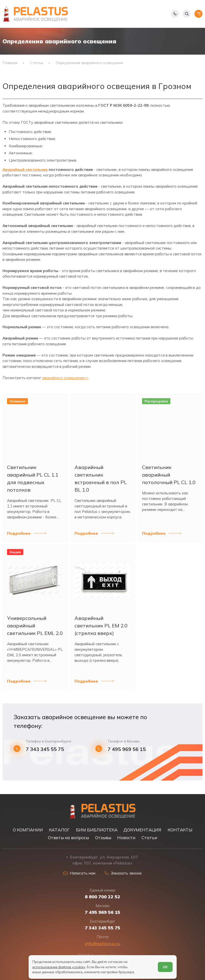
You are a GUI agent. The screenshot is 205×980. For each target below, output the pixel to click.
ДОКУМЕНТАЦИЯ (142, 830)
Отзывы (103, 838)
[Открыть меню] (198, 14)
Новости (126, 838)
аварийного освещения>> (65, 378)
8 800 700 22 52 (102, 897)
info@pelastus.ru (103, 944)
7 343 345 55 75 (45, 749)
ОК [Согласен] (165, 967)
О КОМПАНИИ (28, 830)
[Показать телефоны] (175, 14)
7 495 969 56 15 (127, 749)
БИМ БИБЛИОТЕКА (97, 830)
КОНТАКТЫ (180, 830)
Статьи (149, 838)
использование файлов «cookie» (59, 967)
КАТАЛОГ (59, 830)
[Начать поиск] (187, 14)
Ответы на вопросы (68, 838)
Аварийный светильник (25, 170)
